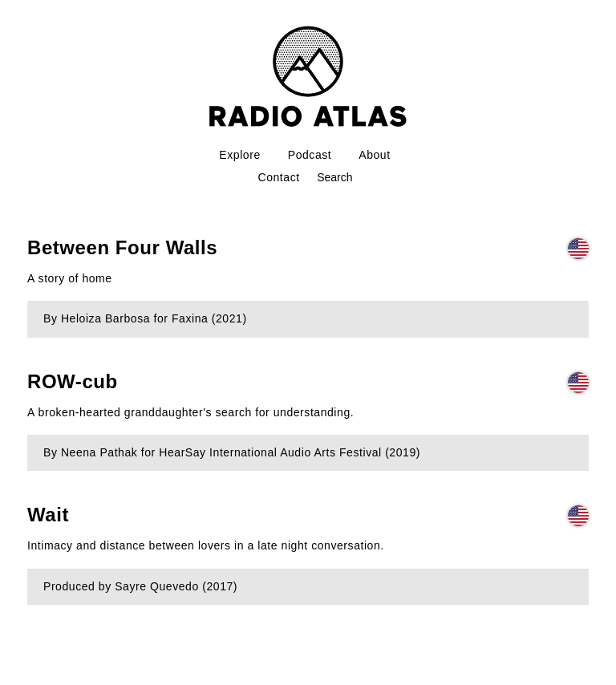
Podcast (310, 155)
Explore (239, 155)
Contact (279, 177)
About (374, 155)
